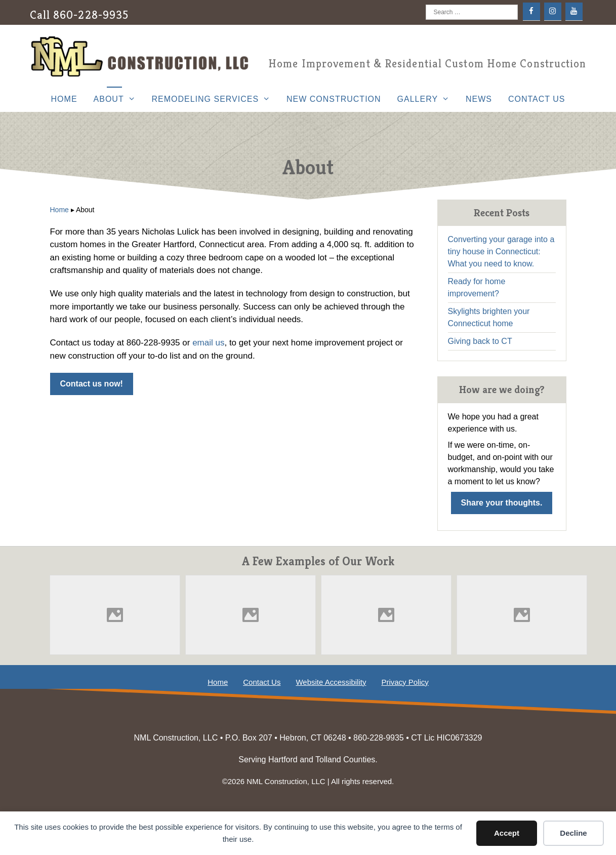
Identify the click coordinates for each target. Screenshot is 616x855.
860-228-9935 (91, 15)
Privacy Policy (405, 682)
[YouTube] (574, 11)
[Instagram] (553, 11)
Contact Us (537, 99)
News (479, 99)
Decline (573, 833)
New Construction (334, 99)
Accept (507, 833)
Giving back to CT (480, 341)
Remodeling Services (215, 99)
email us (208, 343)
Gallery (427, 99)
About (119, 99)
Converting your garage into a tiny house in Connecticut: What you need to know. (501, 251)
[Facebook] (531, 11)
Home (64, 99)
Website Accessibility (331, 682)
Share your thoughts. (502, 503)
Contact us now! (92, 384)
